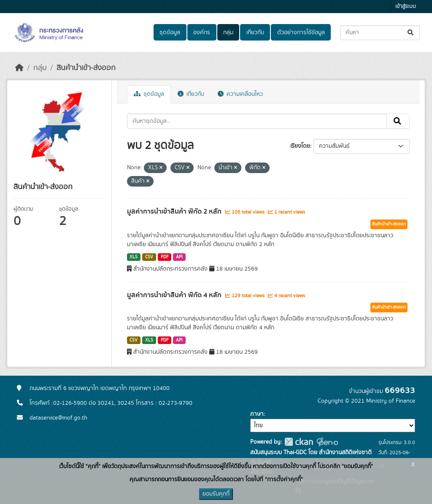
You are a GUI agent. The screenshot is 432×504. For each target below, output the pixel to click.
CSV (149, 257)
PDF (165, 257)
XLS (134, 257)
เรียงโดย (300, 146)
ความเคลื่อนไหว (240, 94)
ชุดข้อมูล (170, 33)
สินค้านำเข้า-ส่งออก (86, 68)
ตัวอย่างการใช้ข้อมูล (301, 33)
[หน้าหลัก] (19, 68)
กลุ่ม (228, 33)
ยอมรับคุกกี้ (216, 494)
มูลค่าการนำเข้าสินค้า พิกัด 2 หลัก (175, 211)
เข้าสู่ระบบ (406, 7)
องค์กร (202, 33)
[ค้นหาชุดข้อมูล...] (380, 33)
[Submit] (411, 33)
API (179, 257)
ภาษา (257, 414)
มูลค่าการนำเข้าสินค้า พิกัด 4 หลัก (175, 295)
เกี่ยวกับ (255, 33)
